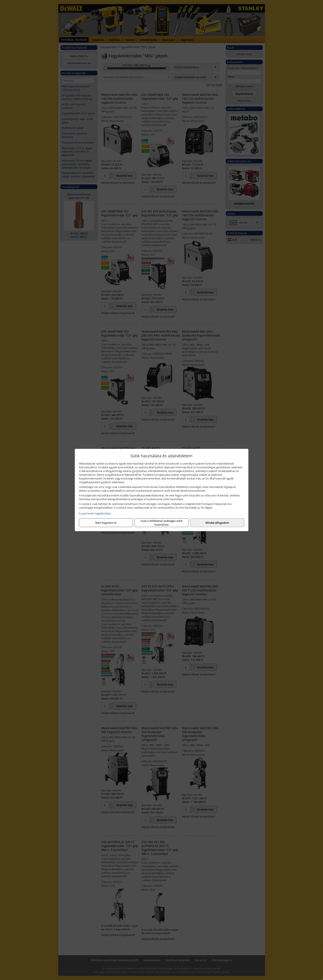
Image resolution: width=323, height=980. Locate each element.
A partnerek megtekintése (95, 513)
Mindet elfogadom (217, 523)
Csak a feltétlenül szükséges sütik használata (161, 523)
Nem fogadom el (106, 523)
